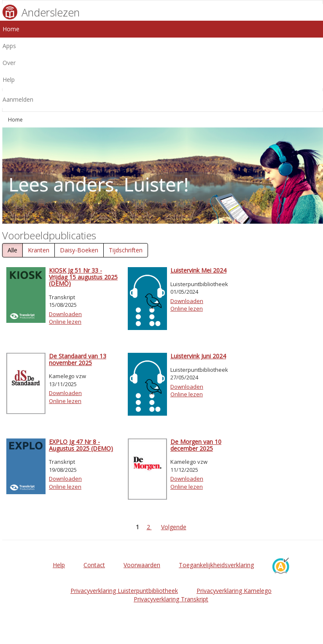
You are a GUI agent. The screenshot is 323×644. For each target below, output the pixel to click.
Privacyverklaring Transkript (171, 599)
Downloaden (65, 314)
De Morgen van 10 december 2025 (196, 445)
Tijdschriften (126, 250)
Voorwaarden (142, 565)
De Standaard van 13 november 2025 (78, 359)
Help (59, 565)
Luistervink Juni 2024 (198, 356)
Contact (94, 565)
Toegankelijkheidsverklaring (216, 565)
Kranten (39, 250)
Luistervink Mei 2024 (198, 270)
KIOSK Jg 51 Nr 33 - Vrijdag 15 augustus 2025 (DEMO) (83, 277)
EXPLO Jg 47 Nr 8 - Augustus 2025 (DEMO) (81, 445)
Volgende (174, 527)
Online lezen (65, 322)
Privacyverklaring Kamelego (234, 591)
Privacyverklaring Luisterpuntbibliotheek (124, 591)
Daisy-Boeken (79, 250)
